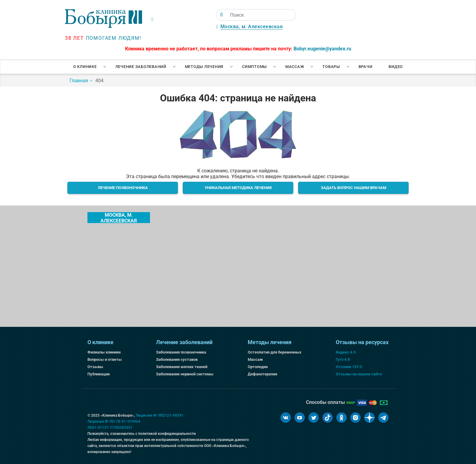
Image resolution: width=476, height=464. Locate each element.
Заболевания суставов (177, 359)
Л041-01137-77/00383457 (110, 428)
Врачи (365, 67)
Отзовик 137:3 (349, 367)
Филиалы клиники (104, 352)
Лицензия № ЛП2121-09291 (160, 415)
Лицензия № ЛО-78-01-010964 (114, 422)
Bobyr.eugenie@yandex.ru (322, 49)
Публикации (99, 374)
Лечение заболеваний (141, 67)
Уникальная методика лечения (238, 188)
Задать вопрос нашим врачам (354, 188)
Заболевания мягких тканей (182, 367)
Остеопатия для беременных (275, 352)
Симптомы (254, 67)
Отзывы (95, 367)
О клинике (85, 67)
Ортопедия (258, 367)
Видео (396, 67)
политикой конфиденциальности (167, 434)
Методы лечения (204, 67)
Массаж (295, 67)
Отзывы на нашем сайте (359, 374)
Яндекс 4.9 (346, 352)
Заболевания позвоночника (181, 352)
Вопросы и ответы (105, 359)
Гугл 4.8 (343, 359)
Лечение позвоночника (123, 188)
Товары (331, 67)
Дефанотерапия (262, 374)
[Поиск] (221, 15)
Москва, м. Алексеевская (252, 27)
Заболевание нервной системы (185, 374)
